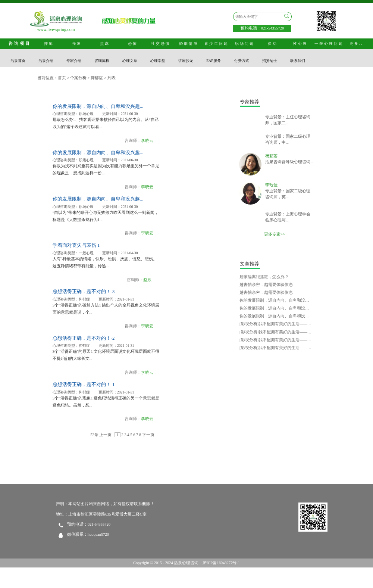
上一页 (105, 435)
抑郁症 (97, 78)
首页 (62, 78)
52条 (94, 435)
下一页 (148, 435)
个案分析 (78, 78)
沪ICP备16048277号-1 (221, 563)
